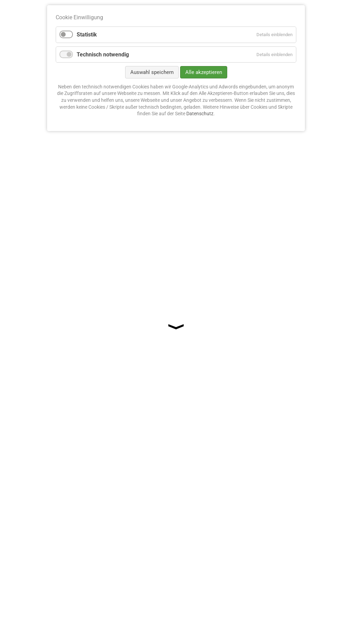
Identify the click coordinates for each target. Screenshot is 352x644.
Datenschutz (200, 114)
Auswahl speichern (152, 72)
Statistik (87, 35)
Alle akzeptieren (204, 72)
